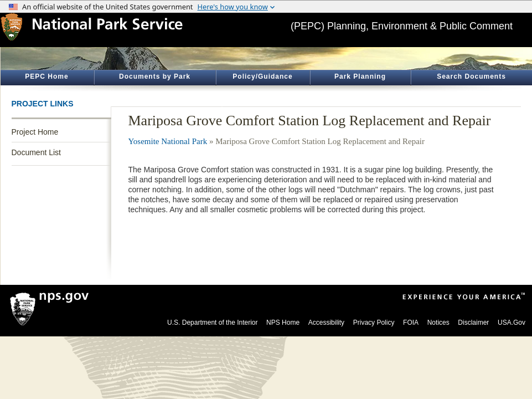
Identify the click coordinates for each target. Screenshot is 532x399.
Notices (438, 323)
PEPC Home (47, 76)
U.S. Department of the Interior (212, 323)
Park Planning (360, 76)
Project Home (35, 132)
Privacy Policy (374, 323)
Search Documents (471, 76)
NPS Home (283, 323)
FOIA (411, 323)
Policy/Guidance (262, 76)
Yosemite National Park (168, 141)
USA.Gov (512, 323)
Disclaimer (473, 323)
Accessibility (326, 323)
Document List (36, 152)
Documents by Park (155, 76)
